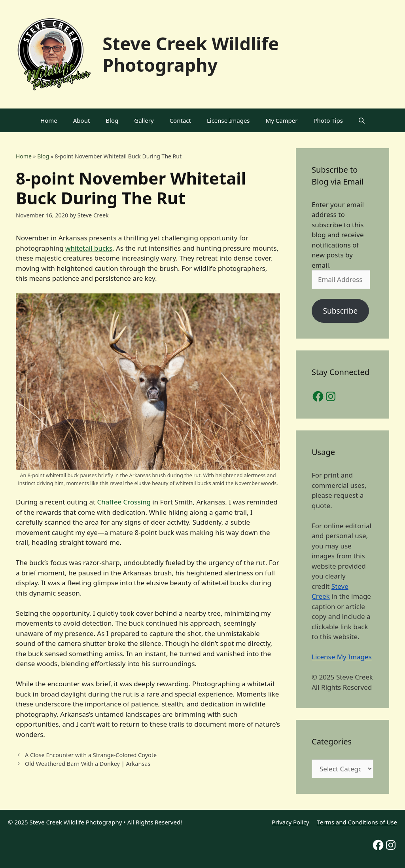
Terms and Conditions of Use (357, 822)
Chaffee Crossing (124, 502)
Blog (112, 120)
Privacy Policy (291, 822)
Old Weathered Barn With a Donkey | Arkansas (88, 764)
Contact (180, 120)
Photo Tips (328, 120)
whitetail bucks (89, 248)
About (82, 120)
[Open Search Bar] (362, 120)
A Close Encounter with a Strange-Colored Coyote (91, 755)
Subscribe (340, 311)
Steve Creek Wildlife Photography (191, 54)
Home (49, 120)
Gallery (144, 120)
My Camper (282, 120)
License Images (228, 120)
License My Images (342, 657)
